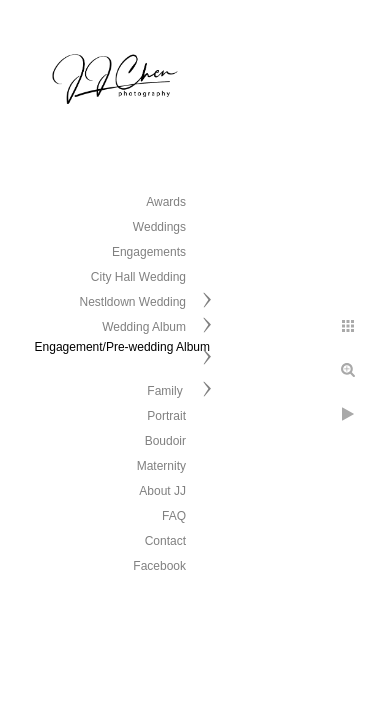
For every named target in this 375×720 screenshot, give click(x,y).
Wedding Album (144, 327)
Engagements (149, 252)
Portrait (166, 416)
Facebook (159, 566)
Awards (166, 202)
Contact (165, 541)
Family (166, 391)
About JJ (162, 491)
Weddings (159, 227)
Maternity (161, 466)
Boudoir (165, 441)
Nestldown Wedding (132, 302)
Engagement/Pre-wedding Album (122, 347)
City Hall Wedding (138, 277)
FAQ (174, 516)
